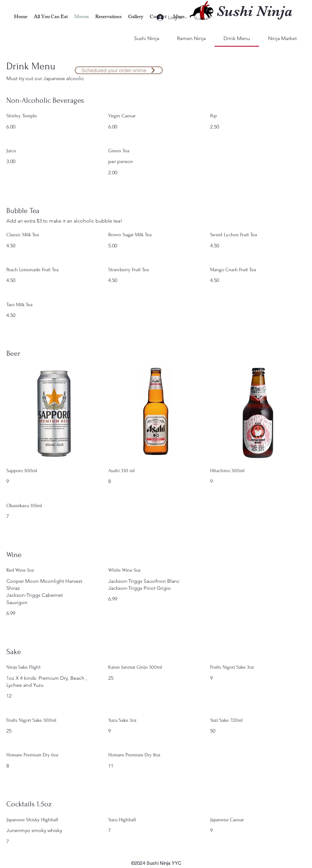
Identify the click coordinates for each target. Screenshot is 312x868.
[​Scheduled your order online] (119, 70)
